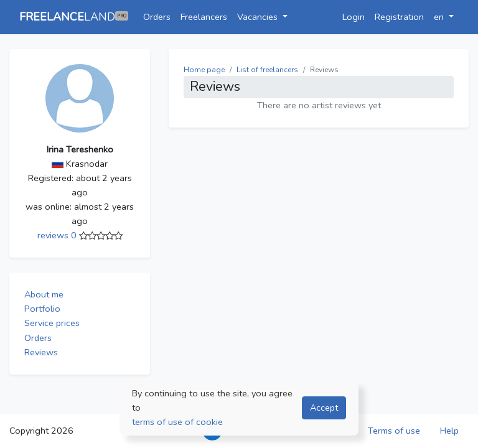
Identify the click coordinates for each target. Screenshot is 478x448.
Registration (399, 17)
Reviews (41, 352)
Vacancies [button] (259, 17)
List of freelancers (267, 70)
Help (449, 431)
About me (44, 294)
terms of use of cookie (177, 422)
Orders (157, 17)
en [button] (440, 17)
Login (354, 17)
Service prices (52, 323)
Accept (324, 408)
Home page (204, 70)
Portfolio (42, 309)
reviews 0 (58, 235)
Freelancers (204, 17)
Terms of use (394, 431)
